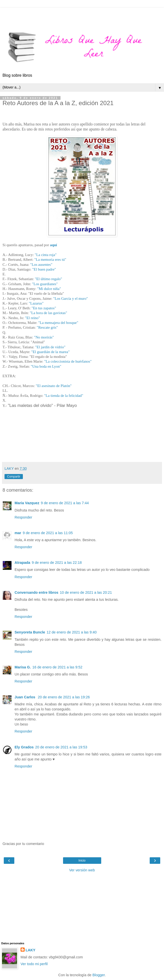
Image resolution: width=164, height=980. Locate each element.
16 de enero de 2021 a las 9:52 (57, 667)
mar (18, 533)
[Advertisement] (82, 14)
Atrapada (22, 563)
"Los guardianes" (44, 284)
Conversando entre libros (36, 592)
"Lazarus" (36, 303)
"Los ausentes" (41, 265)
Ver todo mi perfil (34, 964)
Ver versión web (82, 870)
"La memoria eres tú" (50, 260)
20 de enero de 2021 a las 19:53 (61, 747)
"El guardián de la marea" (50, 352)
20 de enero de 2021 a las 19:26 (64, 697)
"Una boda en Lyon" (46, 366)
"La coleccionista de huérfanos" (68, 361)
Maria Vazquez (27, 503)
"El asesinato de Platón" (54, 386)
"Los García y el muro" (71, 299)
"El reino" (33, 318)
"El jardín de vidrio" (50, 347)
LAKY (31, 950)
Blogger (99, 975)
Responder (23, 517)
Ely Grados (24, 747)
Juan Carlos (25, 697)
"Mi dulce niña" (49, 289)
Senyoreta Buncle (30, 632)
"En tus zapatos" (44, 308)
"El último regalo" (49, 279)
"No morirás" (44, 337)
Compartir (14, 477)
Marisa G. (23, 667)
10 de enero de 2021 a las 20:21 (86, 592)
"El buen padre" (44, 269)
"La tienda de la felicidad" (64, 396)
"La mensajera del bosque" (58, 323)
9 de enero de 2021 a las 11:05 (48, 533)
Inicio (82, 861)
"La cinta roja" (46, 255)
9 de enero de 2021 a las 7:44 (65, 503)
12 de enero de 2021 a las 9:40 (72, 632)
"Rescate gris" (47, 327)
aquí (53, 245)
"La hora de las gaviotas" (48, 313)
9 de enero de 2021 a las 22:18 (57, 563)
